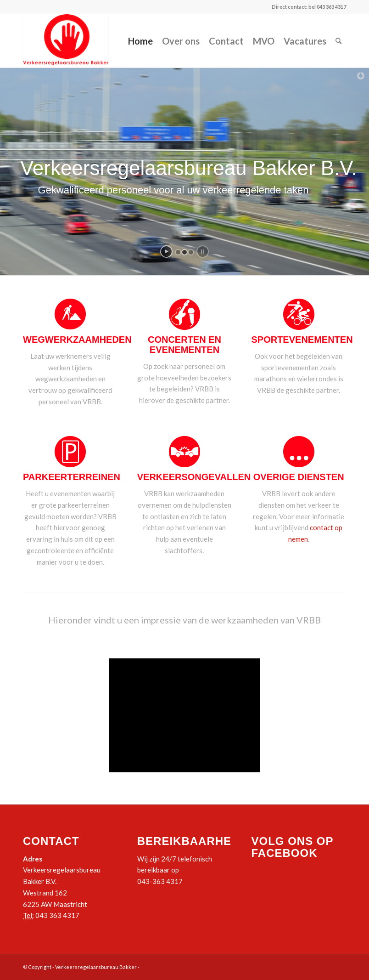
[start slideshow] (166, 252)
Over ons (181, 41)
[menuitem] (338, 41)
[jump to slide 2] (184, 252)
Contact (226, 41)
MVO (264, 41)
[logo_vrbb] (66, 41)
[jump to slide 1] (178, 252)
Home (140, 41)
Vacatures (305, 41)
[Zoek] (338, 41)
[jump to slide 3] (191, 252)
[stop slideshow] (203, 252)
